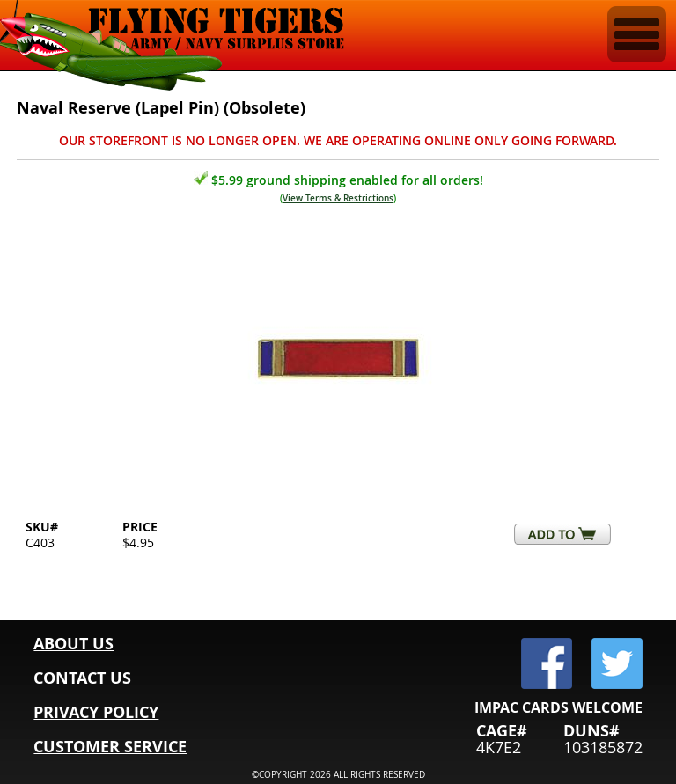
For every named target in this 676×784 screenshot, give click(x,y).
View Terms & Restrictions (338, 198)
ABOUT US (73, 644)
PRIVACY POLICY (96, 712)
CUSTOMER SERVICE (110, 747)
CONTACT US (82, 678)
